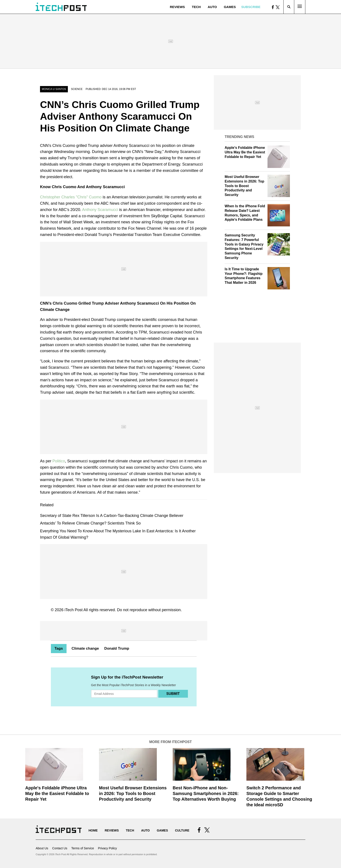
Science (77, 89)
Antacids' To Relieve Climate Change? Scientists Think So (90, 523)
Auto (212, 7)
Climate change (85, 648)
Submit (173, 694)
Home (93, 830)
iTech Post (74, 610)
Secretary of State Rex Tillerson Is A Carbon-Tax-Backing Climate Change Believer (112, 516)
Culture (182, 830)
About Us (42, 848)
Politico (59, 461)
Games (230, 7)
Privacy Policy (107, 848)
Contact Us (60, 848)
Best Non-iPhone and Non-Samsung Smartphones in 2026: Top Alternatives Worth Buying (206, 793)
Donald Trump (117, 648)
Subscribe (251, 7)
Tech (196, 7)
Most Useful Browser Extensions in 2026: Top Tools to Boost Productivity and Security (244, 186)
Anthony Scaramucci (100, 210)
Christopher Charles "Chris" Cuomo (71, 197)
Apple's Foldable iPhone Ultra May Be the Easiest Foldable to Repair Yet (245, 152)
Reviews (177, 7)
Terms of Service (83, 848)
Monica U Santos (54, 89)
